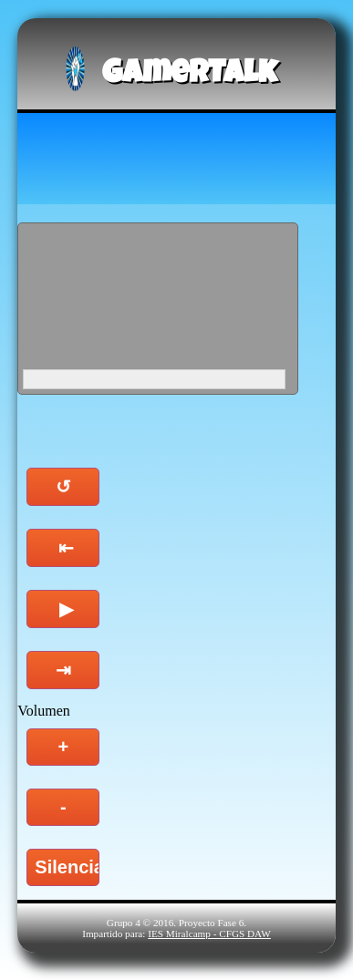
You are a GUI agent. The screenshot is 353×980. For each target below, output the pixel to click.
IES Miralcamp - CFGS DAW (209, 934)
